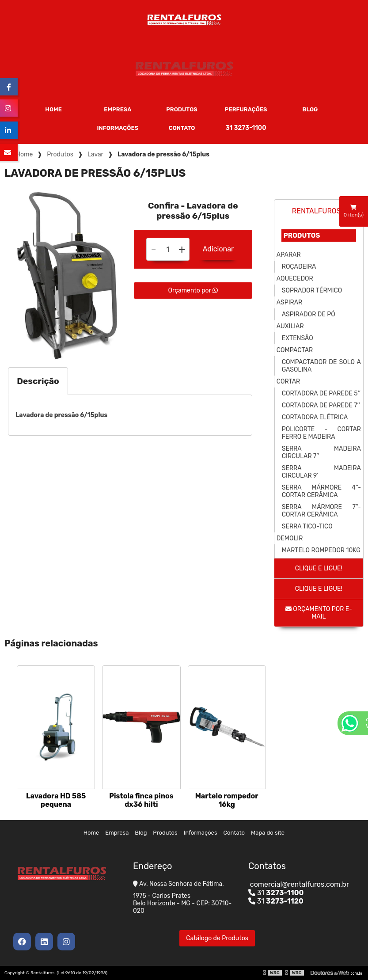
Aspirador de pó (309, 314)
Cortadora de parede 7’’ (321, 405)
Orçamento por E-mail (319, 613)
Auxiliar (290, 326)
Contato (182, 128)
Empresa (118, 109)
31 (276, 893)
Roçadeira (299, 267)
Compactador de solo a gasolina (321, 366)
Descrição (38, 381)
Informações (118, 128)
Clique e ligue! (319, 568)
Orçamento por (193, 291)
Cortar (288, 382)
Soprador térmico (312, 291)
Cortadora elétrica (315, 417)
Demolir (290, 538)
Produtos (182, 109)
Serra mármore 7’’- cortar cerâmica (321, 511)
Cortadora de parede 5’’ (321, 393)
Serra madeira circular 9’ (321, 472)
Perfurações (246, 109)
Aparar (289, 255)
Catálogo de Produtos (217, 938)
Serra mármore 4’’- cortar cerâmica (321, 491)
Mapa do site (268, 833)
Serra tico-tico (307, 526)
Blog (310, 109)
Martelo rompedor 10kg (321, 550)
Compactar (295, 350)
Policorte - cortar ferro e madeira (321, 433)
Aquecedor (295, 279)
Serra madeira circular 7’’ (321, 452)
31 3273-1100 (246, 128)
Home (53, 109)
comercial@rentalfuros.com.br (299, 884)
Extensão (298, 338)
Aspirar (289, 302)
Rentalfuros (317, 211)
